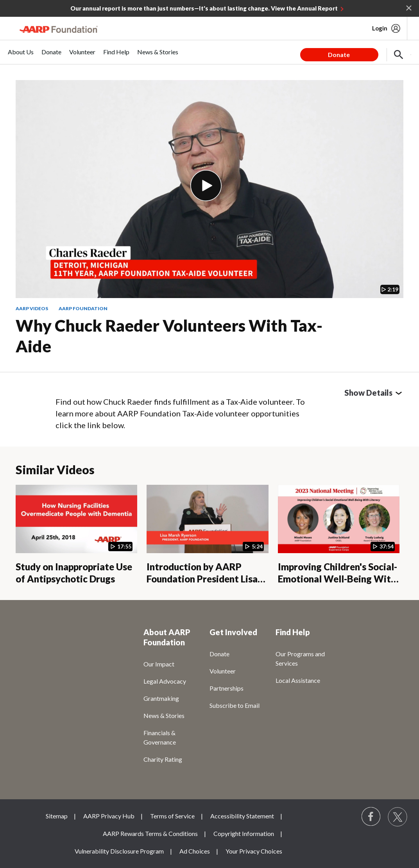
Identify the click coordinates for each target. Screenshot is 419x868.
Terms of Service (172, 816)
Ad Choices (195, 851)
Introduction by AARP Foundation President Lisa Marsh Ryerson (202, 579)
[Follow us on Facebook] (371, 817)
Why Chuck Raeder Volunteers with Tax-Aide (169, 336)
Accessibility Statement (242, 816)
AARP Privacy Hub (109, 816)
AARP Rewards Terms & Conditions (150, 833)
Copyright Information (244, 833)
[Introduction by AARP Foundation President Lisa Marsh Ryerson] (207, 535)
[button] (399, 55)
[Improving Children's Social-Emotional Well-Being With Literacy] (339, 535)
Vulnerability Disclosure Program (119, 851)
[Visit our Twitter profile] (398, 817)
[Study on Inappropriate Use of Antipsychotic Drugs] (76, 535)
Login (380, 28)
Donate (339, 54)
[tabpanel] (356, 52)
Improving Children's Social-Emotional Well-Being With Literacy (338, 579)
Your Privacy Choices (254, 851)
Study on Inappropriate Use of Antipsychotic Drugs (74, 573)
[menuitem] (21, 56)
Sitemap (57, 816)
